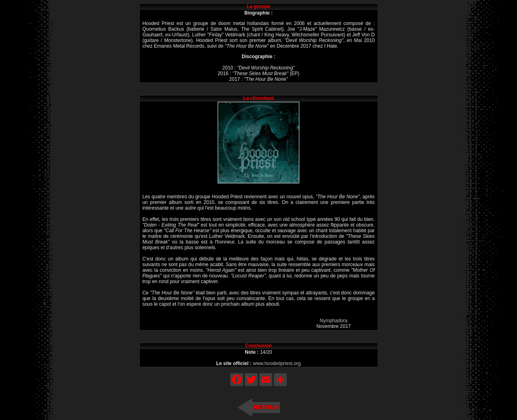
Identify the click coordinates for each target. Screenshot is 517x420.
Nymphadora (334, 321)
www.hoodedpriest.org (277, 363)
